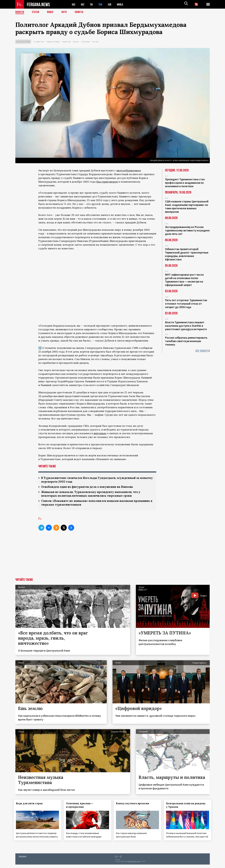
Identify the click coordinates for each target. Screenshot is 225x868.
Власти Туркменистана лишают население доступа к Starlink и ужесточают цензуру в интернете (186, 326)
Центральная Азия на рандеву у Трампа (187, 806)
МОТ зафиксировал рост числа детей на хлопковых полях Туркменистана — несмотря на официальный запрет (184, 280)
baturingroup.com (134, 865)
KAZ (74, 4)
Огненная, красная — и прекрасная (81, 806)
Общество (66, 42)
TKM (102, 4)
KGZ (83, 4)
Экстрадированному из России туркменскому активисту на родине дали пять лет (187, 230)
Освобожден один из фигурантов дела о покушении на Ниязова (90, 487)
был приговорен (107, 182)
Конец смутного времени (134, 804)
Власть (76, 42)
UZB (111, 4)
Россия (95, 42)
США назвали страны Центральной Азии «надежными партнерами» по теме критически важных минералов (187, 207)
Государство (39, 42)
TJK (92, 4)
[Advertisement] (113, 558)
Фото (65, 12)
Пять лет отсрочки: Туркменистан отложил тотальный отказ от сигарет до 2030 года (186, 304)
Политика (86, 42)
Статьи (36, 12)
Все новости (203, 351)
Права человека (53, 42)
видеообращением (129, 170)
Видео (51, 12)
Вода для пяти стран (31, 804)
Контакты (23, 860)
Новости (20, 12)
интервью (100, 433)
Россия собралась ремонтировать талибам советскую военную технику (186, 341)
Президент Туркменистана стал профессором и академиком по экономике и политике (185, 183)
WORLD (122, 4)
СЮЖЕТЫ (81, 12)
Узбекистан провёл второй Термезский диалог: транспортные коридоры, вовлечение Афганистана (187, 254)
